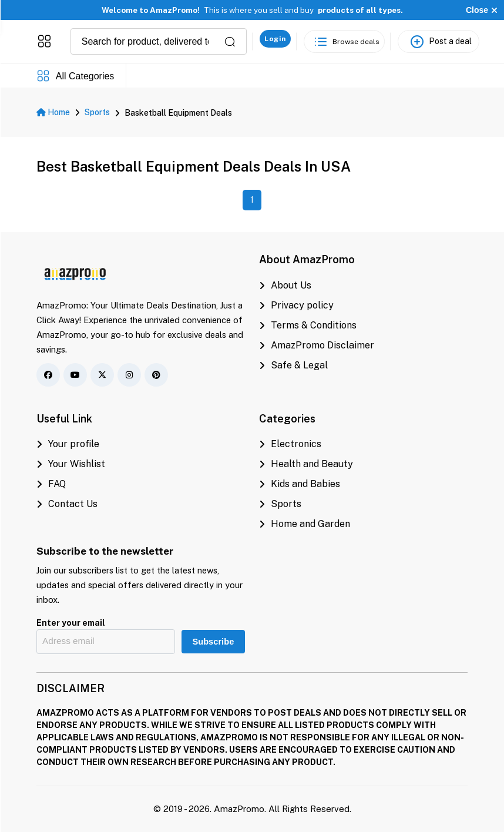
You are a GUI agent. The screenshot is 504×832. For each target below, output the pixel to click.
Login (275, 39)
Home (53, 112)
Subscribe (213, 642)
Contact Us (67, 504)
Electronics (290, 444)
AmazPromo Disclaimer (317, 345)
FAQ (51, 484)
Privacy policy (296, 305)
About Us (285, 285)
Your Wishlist (71, 464)
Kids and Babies (300, 484)
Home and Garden (305, 524)
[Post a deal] (439, 41)
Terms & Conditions (308, 325)
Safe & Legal (293, 365)
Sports (97, 112)
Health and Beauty (306, 464)
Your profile (68, 444)
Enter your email (71, 623)
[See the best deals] (344, 41)
